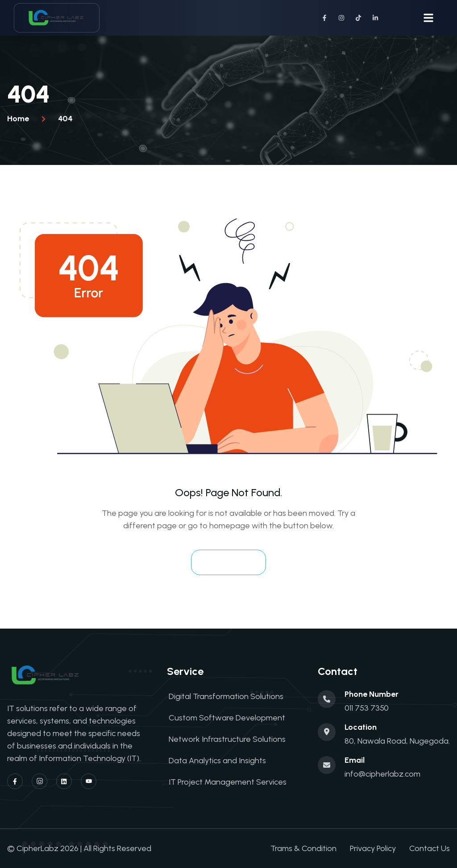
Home (18, 119)
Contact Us (430, 848)
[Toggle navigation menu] (428, 18)
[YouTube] (89, 781)
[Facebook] (324, 18)
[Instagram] (341, 18)
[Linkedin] (64, 781)
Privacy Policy (373, 848)
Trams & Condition (303, 848)
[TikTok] (358, 18)
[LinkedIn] (375, 18)
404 (65, 119)
